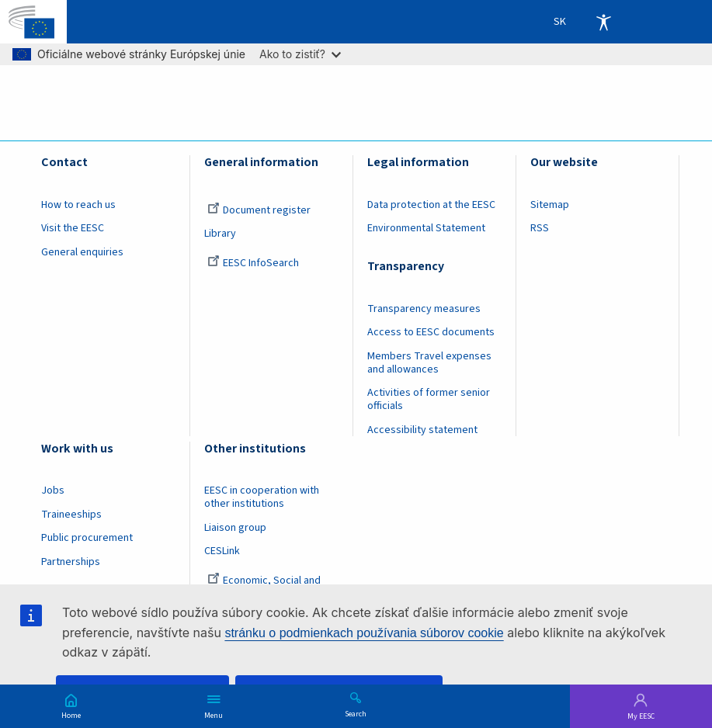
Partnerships (71, 562)
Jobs (53, 491)
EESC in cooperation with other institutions (262, 497)
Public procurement (87, 538)
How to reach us (78, 205)
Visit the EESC (73, 228)
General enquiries (82, 252)
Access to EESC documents (431, 332)
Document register (259, 210)
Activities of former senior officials (429, 399)
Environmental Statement (426, 228)
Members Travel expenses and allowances (429, 363)
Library (220, 234)
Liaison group (235, 528)
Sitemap (550, 205)
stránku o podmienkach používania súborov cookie (364, 633)
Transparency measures (424, 309)
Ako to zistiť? (300, 54)
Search (356, 713)
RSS (540, 228)
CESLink (222, 551)
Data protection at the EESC (431, 205)
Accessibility (603, 22)
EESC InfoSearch (253, 263)
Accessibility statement (422, 430)
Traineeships (71, 515)
